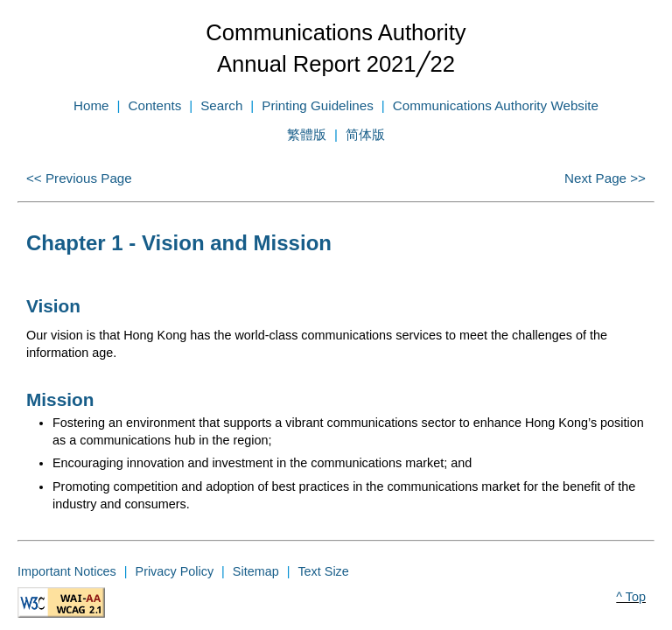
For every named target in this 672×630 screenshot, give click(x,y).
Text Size (323, 571)
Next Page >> (605, 178)
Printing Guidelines (317, 105)
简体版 (365, 134)
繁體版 (307, 134)
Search (221, 105)
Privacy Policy (175, 571)
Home (91, 105)
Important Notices (67, 571)
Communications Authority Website (496, 105)
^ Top (631, 597)
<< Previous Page (79, 178)
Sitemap (256, 571)
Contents (154, 105)
